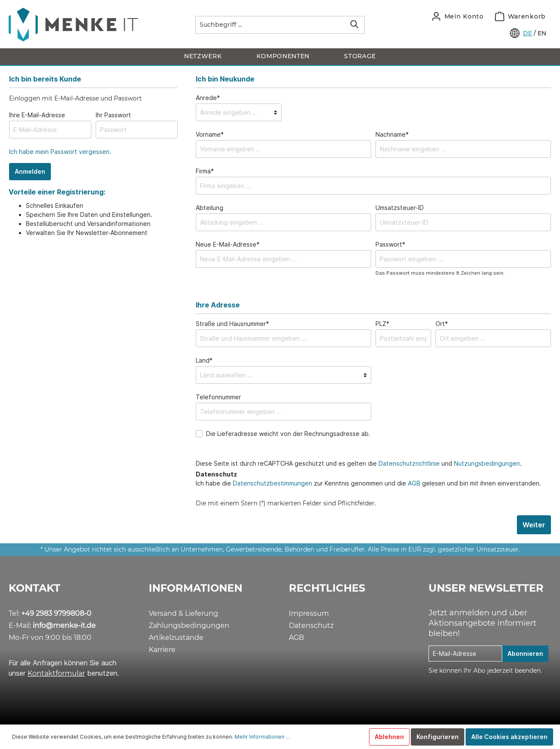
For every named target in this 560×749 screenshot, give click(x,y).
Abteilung (210, 208)
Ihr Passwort (113, 115)
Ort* (442, 324)
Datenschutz (311, 625)
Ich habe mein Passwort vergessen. (60, 152)
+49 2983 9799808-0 (56, 613)
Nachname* (392, 134)
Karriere (162, 650)
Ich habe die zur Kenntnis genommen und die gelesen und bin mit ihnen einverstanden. (368, 483)
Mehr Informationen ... (262, 737)
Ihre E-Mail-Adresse (37, 115)
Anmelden (30, 171)
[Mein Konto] (458, 16)
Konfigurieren (438, 737)
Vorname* (210, 134)
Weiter (534, 525)
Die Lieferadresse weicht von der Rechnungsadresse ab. (288, 434)
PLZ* (382, 324)
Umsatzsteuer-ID (400, 208)
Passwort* (390, 244)
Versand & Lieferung (183, 613)
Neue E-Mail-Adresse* (228, 244)
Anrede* (208, 98)
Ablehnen (389, 737)
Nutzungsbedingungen (487, 463)
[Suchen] (355, 25)
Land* (204, 360)
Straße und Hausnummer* (232, 324)
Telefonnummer (218, 397)
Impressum (309, 613)
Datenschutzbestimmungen (272, 483)
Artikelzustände (176, 638)
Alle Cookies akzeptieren (509, 737)
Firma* (205, 171)
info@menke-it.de (64, 625)
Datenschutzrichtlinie (409, 463)
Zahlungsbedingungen (189, 625)
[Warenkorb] (520, 16)
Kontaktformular (56, 673)
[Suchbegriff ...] (270, 25)
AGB (414, 483)
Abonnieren (525, 653)
